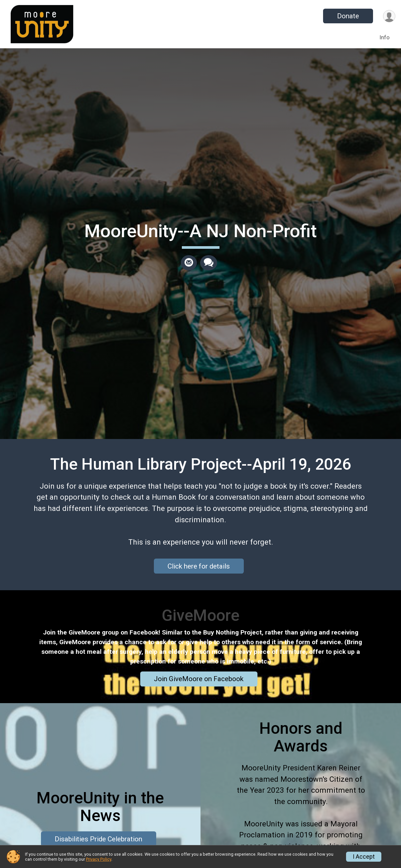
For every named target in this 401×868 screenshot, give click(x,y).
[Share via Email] (189, 263)
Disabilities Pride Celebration (98, 839)
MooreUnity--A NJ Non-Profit (200, 231)
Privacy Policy (99, 859)
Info (385, 37)
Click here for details (199, 566)
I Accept (364, 857)
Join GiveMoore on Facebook (199, 679)
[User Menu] (389, 16)
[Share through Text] (209, 263)
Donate (348, 16)
